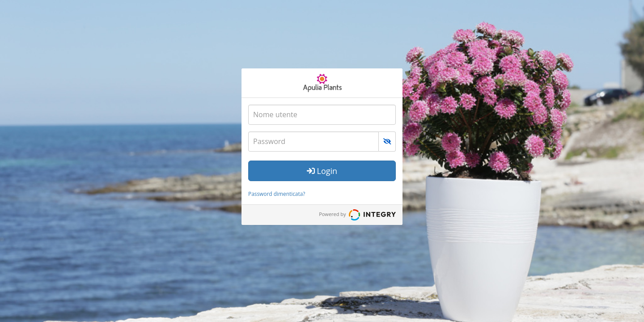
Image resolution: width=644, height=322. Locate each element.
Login (322, 171)
